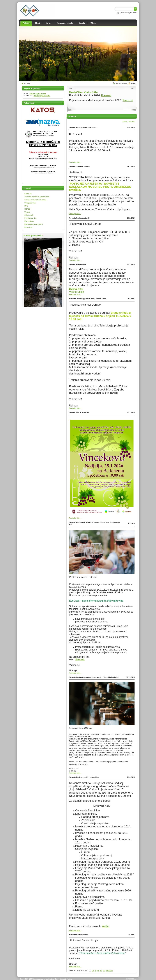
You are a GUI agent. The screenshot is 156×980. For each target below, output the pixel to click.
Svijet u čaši (29, 215)
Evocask (80, 660)
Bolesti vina (76, 289)
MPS (26, 206)
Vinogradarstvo (30, 203)
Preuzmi (106, 95)
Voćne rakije (77, 292)
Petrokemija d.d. (31, 218)
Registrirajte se (121, 83)
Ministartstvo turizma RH (34, 224)
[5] (101, 971)
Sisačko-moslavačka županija (35, 200)
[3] (96, 971)
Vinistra (27, 212)
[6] (104, 971)
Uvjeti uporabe (131, 979)
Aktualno (132, 121)
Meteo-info (28, 227)
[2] (93, 971)
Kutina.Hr (28, 194)
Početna (27, 83)
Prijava (134, 83)
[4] (98, 971)
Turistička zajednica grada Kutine (37, 197)
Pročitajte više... (75, 162)
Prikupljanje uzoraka (38, 93)
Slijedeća (109, 971)
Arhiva (125, 121)
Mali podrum (29, 221)
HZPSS (27, 209)
